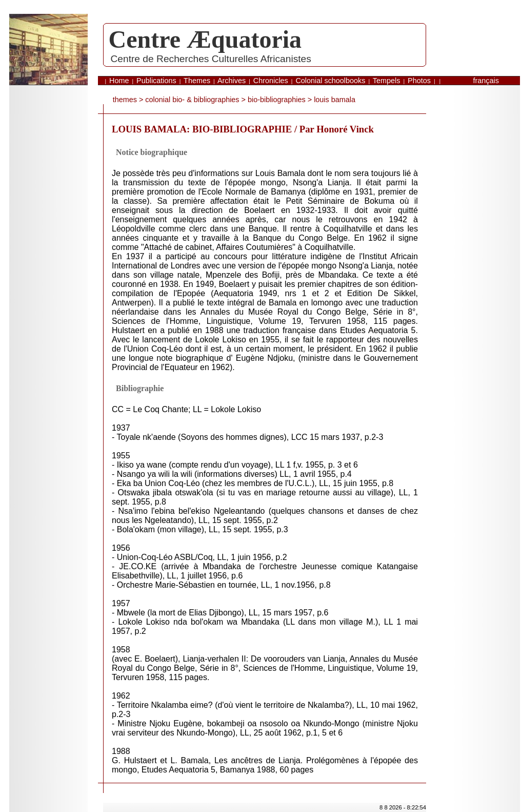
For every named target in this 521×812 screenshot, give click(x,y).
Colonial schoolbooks (330, 81)
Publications (156, 81)
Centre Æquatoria (205, 39)
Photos (419, 81)
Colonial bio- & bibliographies (192, 100)
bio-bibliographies (277, 100)
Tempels (387, 81)
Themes (197, 81)
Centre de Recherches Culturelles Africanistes (211, 59)
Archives (232, 81)
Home (119, 81)
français (486, 81)
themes (125, 100)
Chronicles (271, 81)
